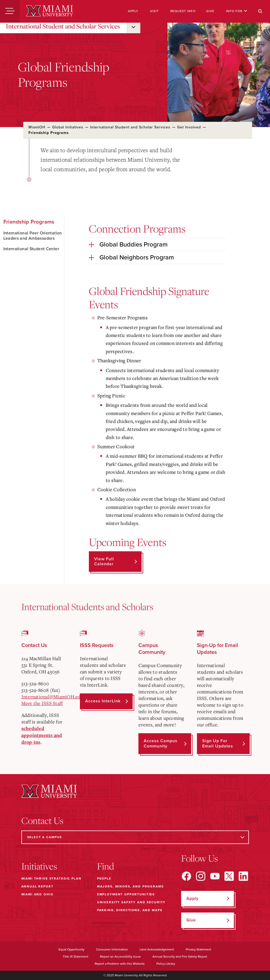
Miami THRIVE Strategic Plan (51, 878)
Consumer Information (112, 949)
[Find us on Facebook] (186, 876)
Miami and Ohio (37, 894)
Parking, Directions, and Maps (130, 910)
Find (106, 866)
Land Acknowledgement (157, 949)
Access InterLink (103, 701)
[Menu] (10, 11)
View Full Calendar (104, 561)
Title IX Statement (76, 957)
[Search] (260, 11)
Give (210, 11)
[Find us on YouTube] (215, 876)
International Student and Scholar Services (63, 26)
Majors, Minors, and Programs (130, 886)
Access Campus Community (161, 743)
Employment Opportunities (126, 894)
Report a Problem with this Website (120, 964)
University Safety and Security (131, 902)
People (104, 878)
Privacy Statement (198, 949)
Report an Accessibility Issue (120, 957)
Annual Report (37, 886)
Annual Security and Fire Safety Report (180, 957)
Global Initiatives (68, 127)
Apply (133, 11)
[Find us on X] (229, 876)
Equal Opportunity (71, 949)
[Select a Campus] (135, 837)
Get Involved (189, 127)
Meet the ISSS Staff (42, 703)
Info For (237, 11)
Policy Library (166, 964)
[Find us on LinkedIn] (243, 876)
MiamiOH (37, 127)
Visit (154, 11)
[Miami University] (50, 11)
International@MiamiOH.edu (52, 697)
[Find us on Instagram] (201, 876)
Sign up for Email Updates (218, 743)
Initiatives (39, 866)
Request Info (183, 11)
